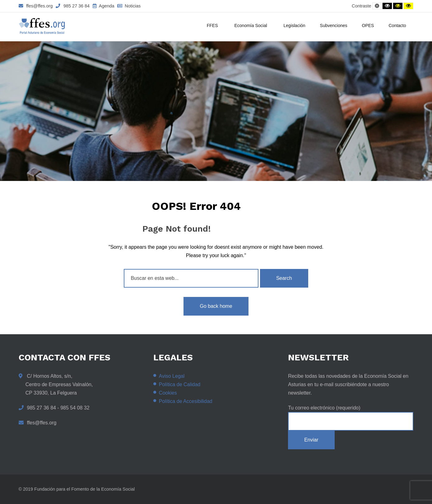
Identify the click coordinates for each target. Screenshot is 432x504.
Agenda (103, 6)
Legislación (295, 25)
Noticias (129, 6)
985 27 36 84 (73, 6)
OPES (368, 25)
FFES (213, 26)
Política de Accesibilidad (186, 401)
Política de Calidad (180, 384)
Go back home (216, 306)
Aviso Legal (172, 376)
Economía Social (251, 26)
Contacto (397, 25)
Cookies (168, 393)
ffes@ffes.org (36, 6)
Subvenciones (334, 25)
